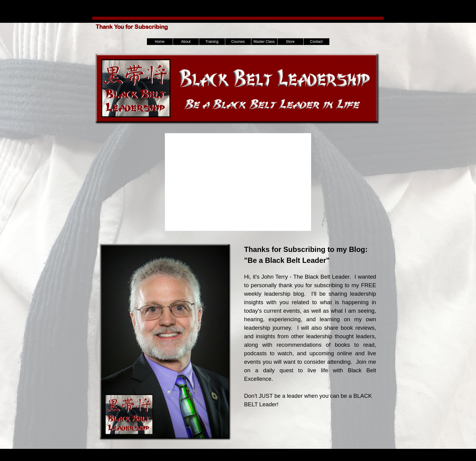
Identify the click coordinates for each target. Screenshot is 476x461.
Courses (238, 42)
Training (212, 42)
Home (160, 42)
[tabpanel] (310, 337)
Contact (316, 42)
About (186, 42)
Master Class (264, 42)
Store (290, 42)
